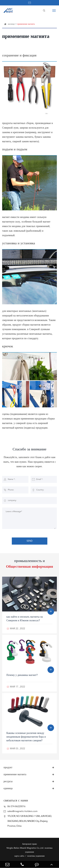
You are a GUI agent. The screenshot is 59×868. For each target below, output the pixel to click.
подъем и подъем (15, 150)
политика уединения (36, 856)
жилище (11, 24)
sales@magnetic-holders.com (22, 811)
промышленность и (29, 564)
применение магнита (26, 24)
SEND (30, 541)
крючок (8, 346)
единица (8, 788)
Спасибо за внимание (30, 449)
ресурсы (8, 781)
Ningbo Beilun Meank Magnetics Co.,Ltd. (25, 848)
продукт (8, 768)
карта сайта (19, 856)
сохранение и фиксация (19, 56)
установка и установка (19, 243)
